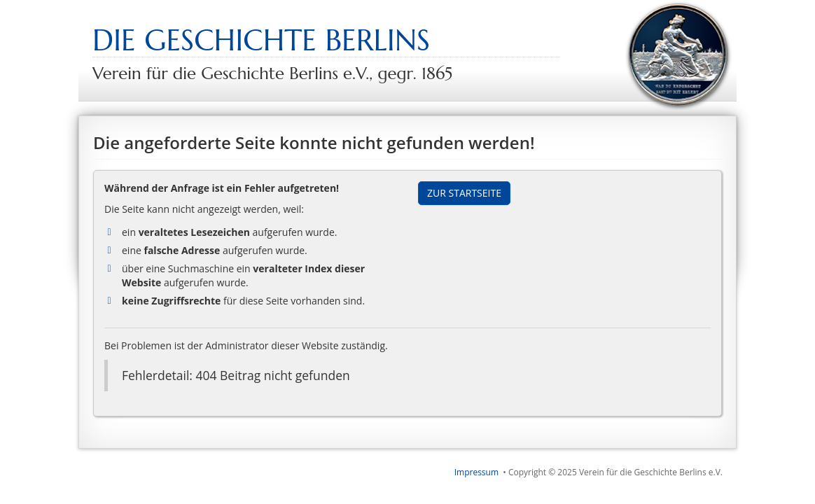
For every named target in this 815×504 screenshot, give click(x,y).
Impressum (476, 472)
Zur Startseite (464, 193)
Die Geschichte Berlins (261, 40)
